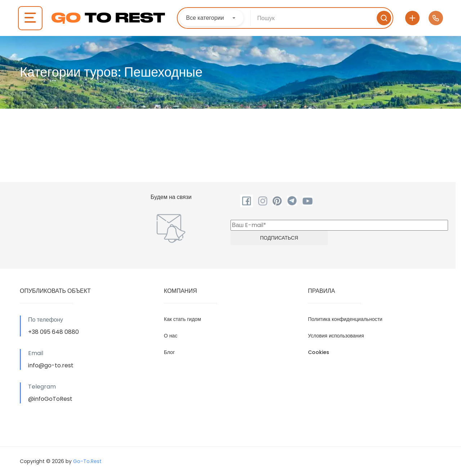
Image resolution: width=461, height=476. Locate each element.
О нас (171, 336)
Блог (169, 352)
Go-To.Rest (87, 461)
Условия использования (336, 336)
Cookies (319, 352)
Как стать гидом (182, 319)
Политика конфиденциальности (345, 319)
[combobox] (212, 18)
